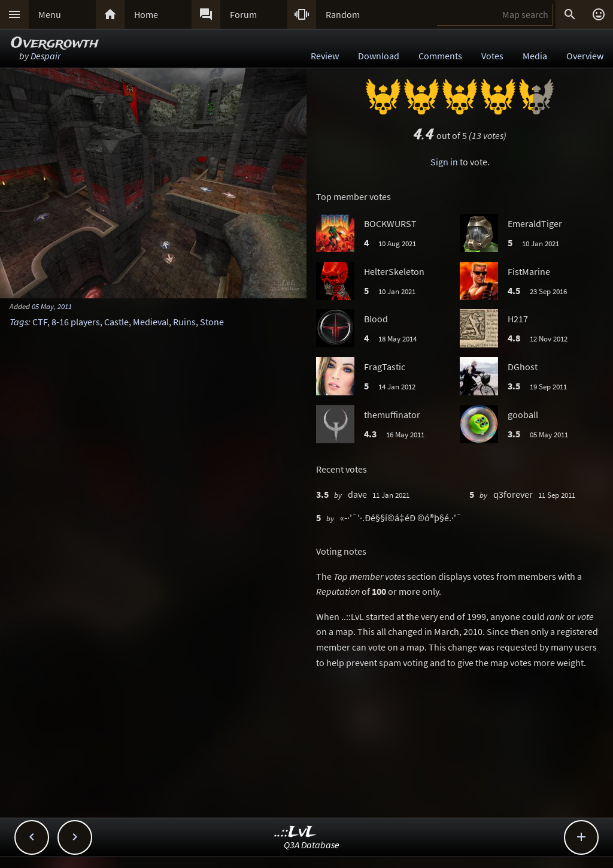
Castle (116, 322)
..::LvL (295, 832)
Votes (492, 56)
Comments (440, 56)
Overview (585, 56)
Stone (212, 322)
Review (325, 56)
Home (146, 14)
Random (343, 14)
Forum (243, 14)
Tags (19, 322)
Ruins (184, 322)
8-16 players (76, 322)
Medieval (151, 322)
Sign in (444, 162)
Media (535, 56)
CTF (40, 322)
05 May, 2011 (52, 306)
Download (379, 56)
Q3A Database (312, 845)
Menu (50, 14)
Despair (45, 56)
